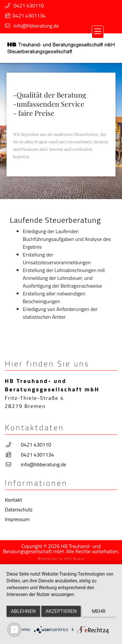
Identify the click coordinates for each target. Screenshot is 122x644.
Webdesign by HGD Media (61, 559)
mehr (99, 611)
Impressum (17, 519)
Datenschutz (19, 509)
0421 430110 (29, 6)
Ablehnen (23, 611)
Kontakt (14, 500)
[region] (61, 131)
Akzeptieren (61, 611)
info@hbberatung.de (36, 26)
